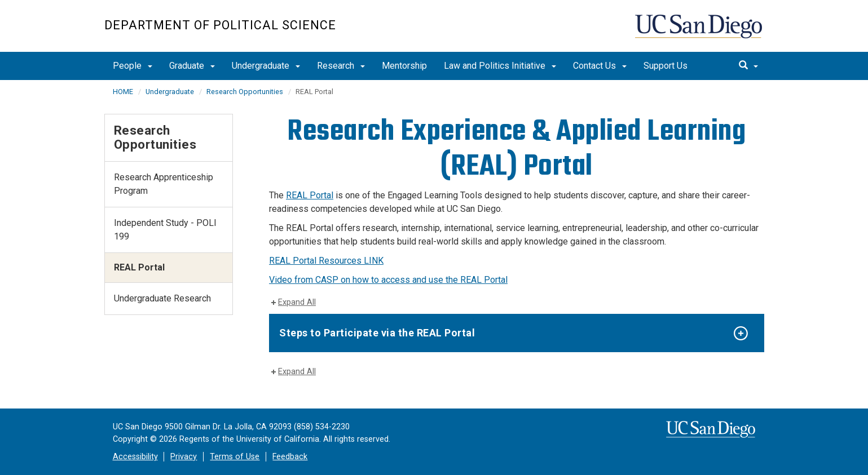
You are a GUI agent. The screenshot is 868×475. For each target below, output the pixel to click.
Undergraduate (266, 66)
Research (341, 66)
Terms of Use (235, 457)
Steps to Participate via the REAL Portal (377, 333)
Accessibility (135, 457)
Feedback (290, 457)
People (133, 66)
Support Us (666, 66)
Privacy (184, 457)
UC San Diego (700, 32)
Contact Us (600, 66)
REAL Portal (310, 195)
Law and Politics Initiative (500, 66)
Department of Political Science (220, 25)
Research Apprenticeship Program (164, 184)
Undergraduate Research (162, 298)
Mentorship (404, 66)
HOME (123, 92)
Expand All (297, 302)
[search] (748, 66)
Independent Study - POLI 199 (165, 230)
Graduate (192, 66)
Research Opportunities (245, 92)
